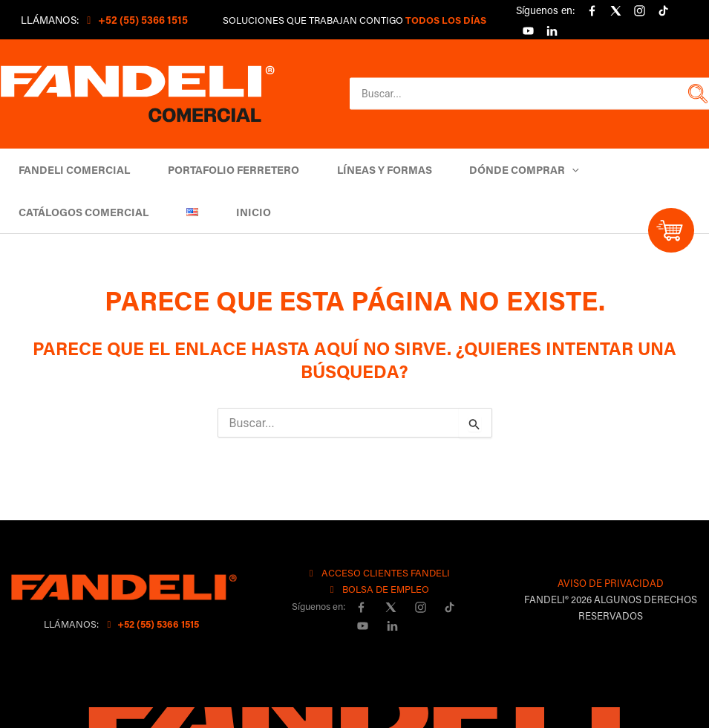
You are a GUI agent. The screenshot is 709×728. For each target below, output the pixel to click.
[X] (615, 11)
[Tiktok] (663, 11)
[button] (696, 94)
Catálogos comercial (81, 212)
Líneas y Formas (370, 170)
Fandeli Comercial (72, 170)
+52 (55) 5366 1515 (151, 624)
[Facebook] (592, 11)
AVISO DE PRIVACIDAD (611, 583)
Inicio (239, 212)
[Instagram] (639, 11)
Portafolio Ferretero (225, 170)
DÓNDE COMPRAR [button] (505, 170)
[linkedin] (552, 30)
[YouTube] (528, 30)
